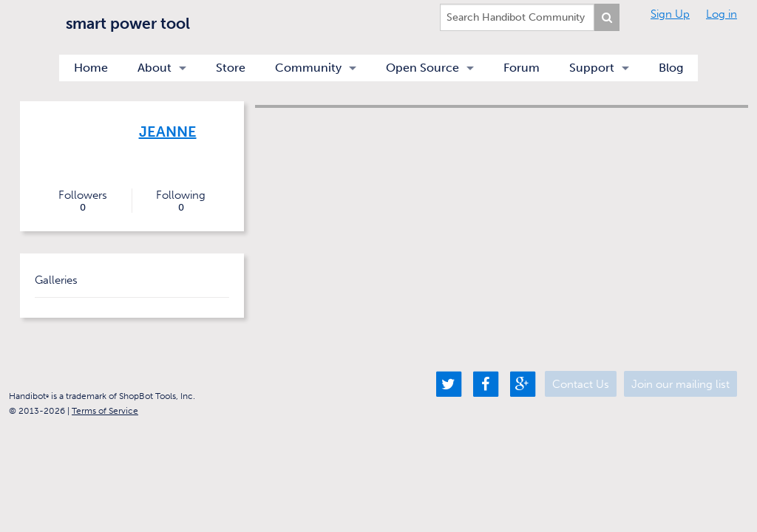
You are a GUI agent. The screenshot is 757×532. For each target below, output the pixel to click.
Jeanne (168, 132)
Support (592, 68)
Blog (671, 68)
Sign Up (670, 14)
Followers (83, 201)
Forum (522, 68)
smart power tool (128, 23)
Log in (722, 14)
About (155, 68)
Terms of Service (105, 411)
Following (181, 201)
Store (231, 68)
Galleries (56, 280)
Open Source (422, 68)
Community (308, 68)
